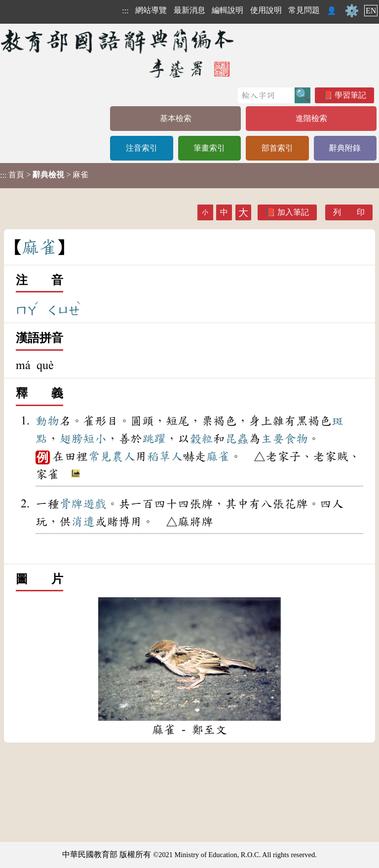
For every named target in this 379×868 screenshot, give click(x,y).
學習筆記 (350, 95)
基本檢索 (176, 118)
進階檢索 (311, 118)
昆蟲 (237, 439)
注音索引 (142, 148)
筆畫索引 (209, 148)
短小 (95, 439)
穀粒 (201, 439)
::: (125, 11)
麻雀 (218, 456)
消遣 (83, 522)
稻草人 (165, 456)
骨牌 (71, 504)
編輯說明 (227, 10)
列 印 (349, 212)
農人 (123, 456)
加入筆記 (293, 212)
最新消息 (189, 10)
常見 (100, 456)
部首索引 (277, 148)
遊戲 (95, 504)
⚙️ (352, 11)
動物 (47, 421)
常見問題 (304, 10)
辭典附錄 (345, 148)
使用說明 (266, 10)
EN (371, 11)
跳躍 (154, 439)
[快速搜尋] (266, 95)
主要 (272, 439)
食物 (296, 439)
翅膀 (71, 439)
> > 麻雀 (44, 175)
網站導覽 (151, 10)
